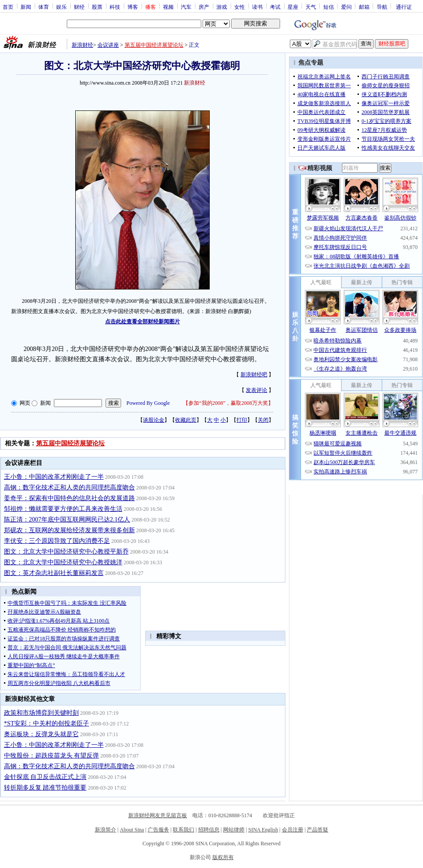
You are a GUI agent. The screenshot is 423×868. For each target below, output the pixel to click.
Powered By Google (148, 403)
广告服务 (159, 830)
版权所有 (223, 857)
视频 (168, 7)
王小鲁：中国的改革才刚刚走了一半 (54, 477)
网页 (25, 403)
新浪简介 (106, 830)
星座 (293, 7)
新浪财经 (82, 45)
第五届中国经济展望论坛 (154, 45)
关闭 (263, 420)
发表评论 (256, 390)
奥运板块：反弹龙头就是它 (41, 734)
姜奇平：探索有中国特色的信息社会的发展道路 (69, 498)
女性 (240, 7)
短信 (329, 7)
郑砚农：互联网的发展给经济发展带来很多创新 (69, 530)
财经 (79, 7)
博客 (133, 7)
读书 (257, 7)
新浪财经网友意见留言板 (158, 815)
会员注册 (293, 830)
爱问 (346, 7)
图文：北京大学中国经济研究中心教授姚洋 (63, 562)
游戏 (222, 7)
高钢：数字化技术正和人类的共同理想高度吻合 (69, 487)
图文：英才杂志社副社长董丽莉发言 (54, 573)
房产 (204, 7)
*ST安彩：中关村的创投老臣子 (47, 723)
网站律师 (234, 830)
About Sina (132, 830)
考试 (275, 7)
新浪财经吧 (254, 375)
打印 (242, 420)
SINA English (263, 830)
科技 (115, 7)
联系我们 (183, 830)
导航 (382, 7)
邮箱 (364, 7)
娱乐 (61, 7)
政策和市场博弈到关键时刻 (41, 713)
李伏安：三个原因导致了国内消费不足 (57, 541)
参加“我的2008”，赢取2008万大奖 (228, 403)
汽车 (186, 7)
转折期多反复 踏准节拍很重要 (45, 788)
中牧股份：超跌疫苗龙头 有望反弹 (52, 756)
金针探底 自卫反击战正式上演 (45, 777)
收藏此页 (186, 420)
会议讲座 (108, 45)
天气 (311, 7)
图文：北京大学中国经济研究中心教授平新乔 (66, 552)
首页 (8, 7)
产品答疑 (317, 830)
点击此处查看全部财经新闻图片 (142, 322)
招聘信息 (209, 830)
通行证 (404, 7)
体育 (44, 7)
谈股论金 (154, 420)
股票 (97, 7)
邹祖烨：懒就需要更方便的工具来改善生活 (63, 509)
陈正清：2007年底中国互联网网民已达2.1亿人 (67, 520)
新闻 (26, 7)
